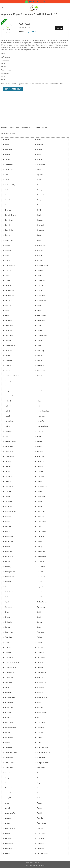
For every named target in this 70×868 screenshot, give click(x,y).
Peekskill (40, 637)
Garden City (40, 351)
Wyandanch (40, 848)
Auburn (39, 155)
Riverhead (8, 692)
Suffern (39, 773)
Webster (8, 823)
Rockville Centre (42, 697)
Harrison (8, 386)
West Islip (40, 828)
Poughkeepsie (10, 672)
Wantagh (40, 808)
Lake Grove (40, 461)
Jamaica (39, 441)
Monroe (8, 547)
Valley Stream (10, 798)
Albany (7, 140)
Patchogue (40, 632)
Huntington (9, 431)
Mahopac (40, 491)
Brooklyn (8, 210)
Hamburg (8, 381)
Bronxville (40, 205)
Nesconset (40, 562)
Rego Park (40, 677)
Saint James (41, 723)
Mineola (39, 542)
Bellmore (8, 190)
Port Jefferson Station (12, 662)
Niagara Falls (41, 587)
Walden (39, 803)
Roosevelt (40, 708)
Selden (7, 743)
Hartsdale (40, 386)
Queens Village (42, 672)
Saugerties (40, 728)
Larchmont (40, 466)
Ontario (39, 617)
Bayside (8, 180)
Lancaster (8, 466)
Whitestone (40, 838)
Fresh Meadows (10, 346)
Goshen (8, 371)
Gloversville (41, 366)
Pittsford (40, 647)
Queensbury (9, 677)
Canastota (40, 220)
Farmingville (41, 321)
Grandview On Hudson (12, 376)
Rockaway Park (10, 697)
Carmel (7, 225)
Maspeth (40, 507)
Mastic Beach (41, 517)
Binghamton (9, 195)
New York (8, 582)
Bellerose (40, 185)
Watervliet (40, 818)
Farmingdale (9, 321)
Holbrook (8, 406)
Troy (38, 788)
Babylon (8, 160)
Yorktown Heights (42, 853)
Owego (39, 627)
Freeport (40, 341)
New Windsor (41, 577)
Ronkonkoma (9, 708)
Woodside (8, 848)
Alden (7, 145)
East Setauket (10, 300)
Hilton (39, 401)
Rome (39, 702)
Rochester (40, 692)
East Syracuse (41, 300)
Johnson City (9, 451)
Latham (7, 471)
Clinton (39, 240)
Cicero (39, 235)
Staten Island (9, 768)
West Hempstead (11, 828)
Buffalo (39, 210)
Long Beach (9, 486)
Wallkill (7, 808)
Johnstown (40, 451)
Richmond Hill (41, 682)
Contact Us (30, 863)
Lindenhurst (9, 476)
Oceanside (9, 607)
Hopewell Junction (43, 411)
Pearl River (9, 637)
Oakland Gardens (42, 602)
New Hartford (41, 567)
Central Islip (9, 230)
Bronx (7, 205)
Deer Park (40, 270)
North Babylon (10, 592)
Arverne (39, 150)
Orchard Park (9, 622)
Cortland (39, 260)
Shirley (39, 743)
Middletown (41, 537)
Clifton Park (9, 240)
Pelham (8, 642)
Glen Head (8, 361)
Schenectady (9, 738)
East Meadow (9, 295)
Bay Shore (40, 175)
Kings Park (40, 456)
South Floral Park (42, 748)
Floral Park (9, 331)
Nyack (7, 602)
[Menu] (2, 8)
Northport (8, 597)
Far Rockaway (41, 315)
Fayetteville (9, 326)
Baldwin (39, 160)
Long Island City (42, 486)
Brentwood (40, 195)
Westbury (8, 833)
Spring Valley (9, 763)
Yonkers (8, 853)
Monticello (8, 552)
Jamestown (9, 446)
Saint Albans (9, 723)
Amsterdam (9, 150)
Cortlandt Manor (10, 265)
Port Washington (10, 667)
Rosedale (8, 713)
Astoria (7, 155)
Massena (8, 517)
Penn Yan (8, 647)
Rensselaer (9, 682)
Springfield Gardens (43, 763)
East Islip (40, 290)
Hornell (7, 416)
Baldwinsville (9, 165)
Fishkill (39, 326)
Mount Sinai (9, 557)
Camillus (40, 215)
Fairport (8, 315)
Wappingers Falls (11, 813)
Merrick (8, 532)
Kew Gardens (9, 456)
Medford (8, 527)
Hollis (39, 406)
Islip (7, 436)
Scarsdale (40, 733)
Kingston (8, 461)
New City (8, 567)
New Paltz (40, 572)
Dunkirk (7, 280)
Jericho (39, 446)
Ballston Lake (41, 165)
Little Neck (40, 476)
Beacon (39, 180)
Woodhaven (9, 843)
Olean (7, 612)
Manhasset (9, 501)
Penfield (40, 642)
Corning (39, 255)
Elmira (39, 305)
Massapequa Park (11, 512)
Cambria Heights (10, 215)
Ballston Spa (9, 170)
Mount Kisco (41, 552)
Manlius (39, 501)
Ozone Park (9, 632)
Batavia (39, 170)
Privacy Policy (39, 863)
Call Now (59, 28)
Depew (39, 275)
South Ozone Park (11, 753)
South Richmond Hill (43, 753)
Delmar (7, 275)
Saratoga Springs (11, 728)
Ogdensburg (41, 607)
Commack (8, 250)
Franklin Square (42, 336)
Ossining (40, 622)
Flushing (40, 331)
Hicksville (40, 396)
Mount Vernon (41, 557)
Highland (8, 401)
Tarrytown (40, 783)
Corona (7, 260)
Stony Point (9, 773)
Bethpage (40, 190)
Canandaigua (9, 220)
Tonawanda (9, 788)
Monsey (39, 547)
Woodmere (40, 843)
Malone (7, 496)
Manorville (8, 507)
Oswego (8, 627)
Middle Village (10, 537)
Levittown (40, 471)
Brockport (40, 200)
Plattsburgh (41, 652)
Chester (8, 235)
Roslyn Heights (42, 713)
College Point (41, 245)
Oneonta (8, 617)
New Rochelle (10, 577)
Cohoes (8, 245)
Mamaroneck (41, 496)
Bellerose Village (11, 185)
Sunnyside (8, 778)
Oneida (39, 612)
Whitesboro (9, 838)
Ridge (7, 687)
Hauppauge (9, 391)
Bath (7, 175)
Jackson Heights (10, 441)
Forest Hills (9, 336)
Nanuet (7, 562)
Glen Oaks (40, 361)
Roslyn (7, 718)
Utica (38, 793)
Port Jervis (40, 662)
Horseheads (41, 416)
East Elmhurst (41, 285)
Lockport (40, 481)
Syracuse (8, 783)
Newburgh (8, 587)
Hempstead (9, 396)
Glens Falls (9, 366)
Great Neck (40, 376)
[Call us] (26, 2)
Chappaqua (40, 230)
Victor (7, 803)
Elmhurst (8, 305)
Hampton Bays (41, 381)
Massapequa (41, 512)
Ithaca (39, 436)
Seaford (39, 738)
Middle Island (41, 532)
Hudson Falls (41, 421)
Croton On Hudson (43, 265)
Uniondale (8, 793)
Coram (7, 255)
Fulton (39, 346)
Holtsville (8, 411)
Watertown (9, 818)
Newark (39, 582)
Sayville (8, 733)
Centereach (40, 225)
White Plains (41, 833)
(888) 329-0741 (37, 2)
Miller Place (9, 542)
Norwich (39, 597)
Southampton (9, 758)
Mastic (7, 522)
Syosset (40, 778)
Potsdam (40, 667)
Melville (39, 527)
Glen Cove (40, 356)
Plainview (8, 652)
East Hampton (10, 290)
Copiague (40, 250)
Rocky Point (9, 702)
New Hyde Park (10, 572)
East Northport (41, 295)
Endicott (39, 310)
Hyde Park (40, 431)
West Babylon (41, 823)
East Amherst (41, 280)
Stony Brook (41, 768)
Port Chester (41, 657)
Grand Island (41, 371)
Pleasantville (9, 657)
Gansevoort (9, 351)
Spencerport (41, 758)
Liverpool (8, 481)
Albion (39, 140)
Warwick (40, 813)
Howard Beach (10, 421)
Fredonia (8, 341)
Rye (38, 718)
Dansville (8, 270)
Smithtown (8, 748)
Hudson (8, 426)
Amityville (40, 145)
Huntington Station (43, 426)
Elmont (7, 310)
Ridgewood (40, 687)
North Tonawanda (42, 592)
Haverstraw (40, 391)
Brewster (8, 200)
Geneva (7, 356)
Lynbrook (8, 491)
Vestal (39, 798)
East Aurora (9, 285)
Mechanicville (41, 522)
